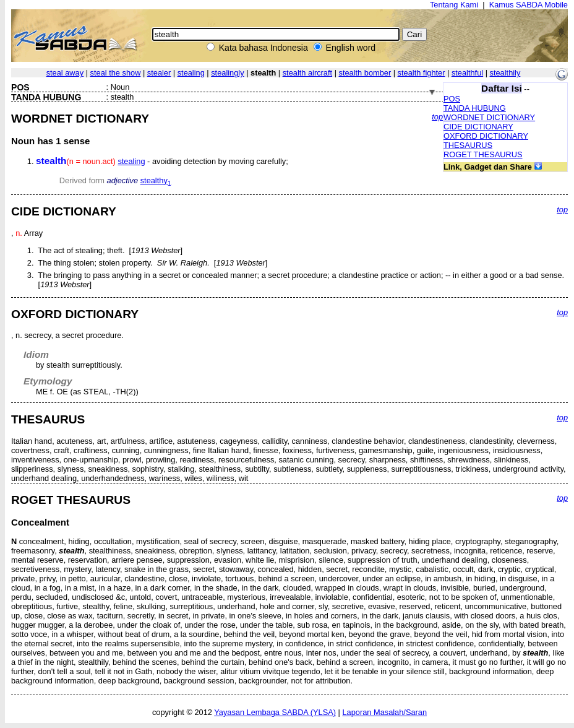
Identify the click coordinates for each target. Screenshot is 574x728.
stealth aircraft (307, 73)
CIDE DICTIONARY (478, 127)
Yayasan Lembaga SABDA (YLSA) (275, 712)
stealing (191, 73)
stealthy (156, 180)
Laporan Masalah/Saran (384, 712)
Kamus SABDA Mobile (529, 5)
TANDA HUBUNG (475, 108)
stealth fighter (422, 73)
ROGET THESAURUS (483, 154)
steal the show (116, 73)
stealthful (467, 73)
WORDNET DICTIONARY (489, 117)
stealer (159, 73)
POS (452, 99)
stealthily (505, 73)
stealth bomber (365, 73)
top (437, 117)
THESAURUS (468, 145)
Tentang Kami (454, 5)
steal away (65, 73)
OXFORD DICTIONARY (486, 136)
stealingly (227, 73)
